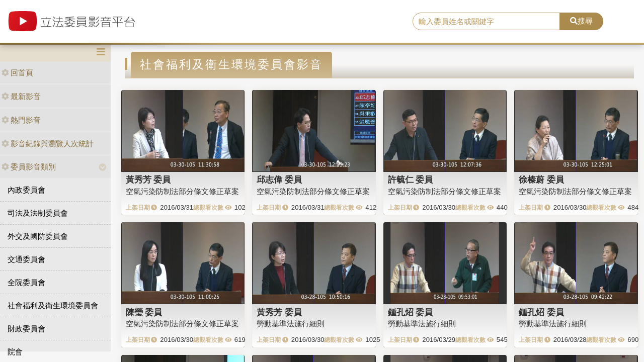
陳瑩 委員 (144, 312)
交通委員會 (26, 259)
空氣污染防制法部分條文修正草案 (182, 191)
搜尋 (581, 21)
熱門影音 (21, 120)
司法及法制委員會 (38, 213)
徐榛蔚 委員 (541, 179)
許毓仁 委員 (411, 179)
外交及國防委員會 (38, 236)
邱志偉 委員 (279, 179)
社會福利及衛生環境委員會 (53, 305)
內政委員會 (26, 190)
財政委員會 (26, 329)
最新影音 (21, 96)
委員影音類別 (29, 167)
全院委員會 (26, 282)
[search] (486, 22)
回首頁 (17, 73)
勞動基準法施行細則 (291, 324)
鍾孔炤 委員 (411, 312)
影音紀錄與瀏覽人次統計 (48, 144)
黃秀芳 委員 (148, 179)
